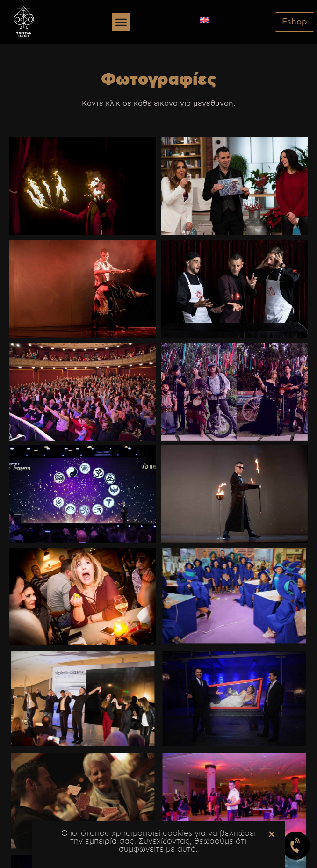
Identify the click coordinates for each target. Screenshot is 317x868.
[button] (121, 22)
